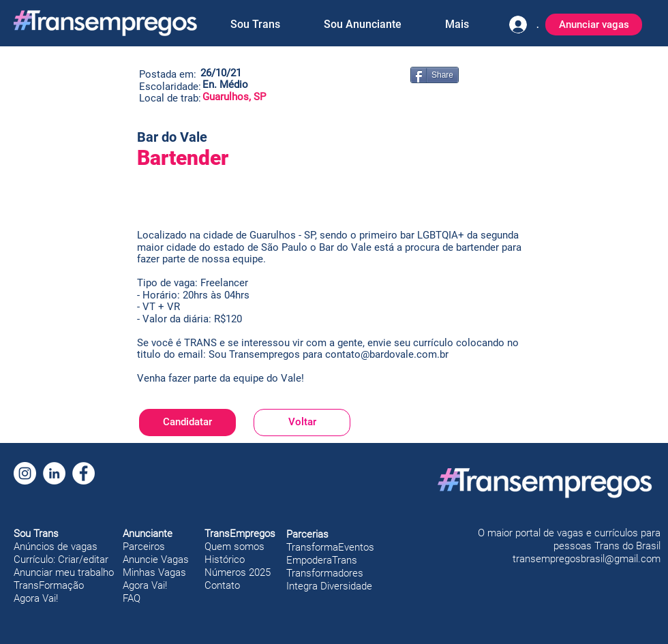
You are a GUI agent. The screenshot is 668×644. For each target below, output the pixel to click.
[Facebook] (83, 473)
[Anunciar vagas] (594, 25)
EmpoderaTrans (322, 560)
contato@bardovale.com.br (387, 354)
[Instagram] (25, 473)
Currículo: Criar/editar (61, 559)
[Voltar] (302, 423)
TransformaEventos (330, 547)
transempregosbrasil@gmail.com (587, 559)
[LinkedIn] (54, 473)
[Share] (435, 75)
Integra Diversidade (329, 586)
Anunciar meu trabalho (64, 572)
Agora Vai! (36, 598)
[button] (255, 25)
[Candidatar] (187, 423)
